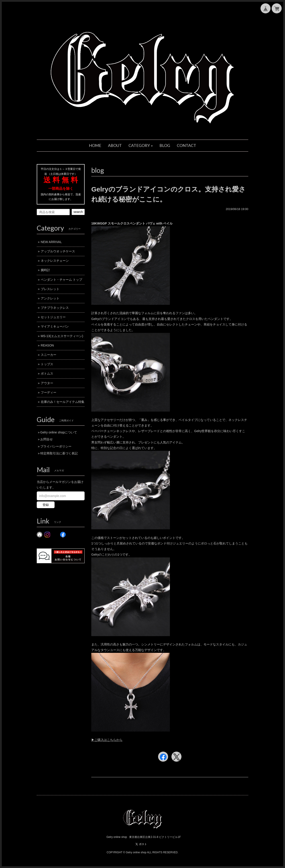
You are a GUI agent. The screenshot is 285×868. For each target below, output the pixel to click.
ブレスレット (50, 289)
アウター (47, 383)
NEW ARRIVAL (51, 242)
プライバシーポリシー (56, 446)
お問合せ (47, 439)
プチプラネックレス (55, 308)
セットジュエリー (53, 317)
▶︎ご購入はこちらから (107, 740)
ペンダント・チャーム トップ (61, 280)
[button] (141, 146)
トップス (47, 364)
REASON (47, 345)
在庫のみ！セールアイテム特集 (63, 402)
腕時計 (45, 270)
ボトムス (47, 373)
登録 (46, 505)
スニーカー (49, 355)
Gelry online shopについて (59, 432)
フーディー (49, 392)
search (78, 212)
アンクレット (50, 298)
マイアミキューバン (55, 326)
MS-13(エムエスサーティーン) (62, 336)
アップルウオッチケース (58, 251)
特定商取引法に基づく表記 (59, 453)
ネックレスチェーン (55, 261)
